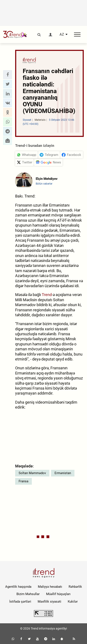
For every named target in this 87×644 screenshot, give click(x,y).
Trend (47, 295)
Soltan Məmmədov (32, 473)
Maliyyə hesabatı (50, 587)
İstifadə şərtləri (20, 602)
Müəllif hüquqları (58, 594)
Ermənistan (63, 473)
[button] (8, 75)
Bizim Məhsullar (28, 594)
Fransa (23, 481)
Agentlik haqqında (18, 587)
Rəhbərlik (75, 587)
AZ (62, 34)
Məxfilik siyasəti (49, 602)
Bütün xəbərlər (44, 184)
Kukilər (73, 602)
